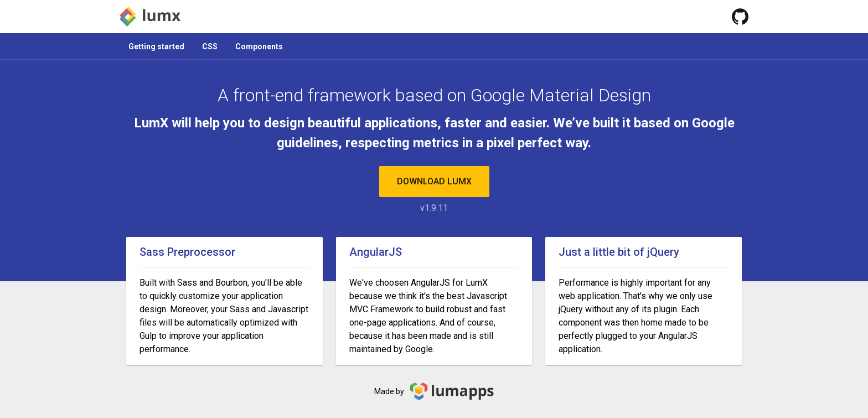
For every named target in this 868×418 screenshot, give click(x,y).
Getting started (156, 47)
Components (259, 47)
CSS (210, 47)
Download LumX (434, 181)
